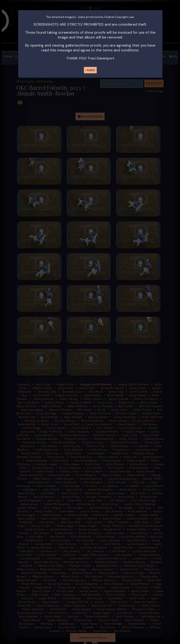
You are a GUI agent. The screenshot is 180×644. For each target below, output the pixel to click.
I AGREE (90, 70)
